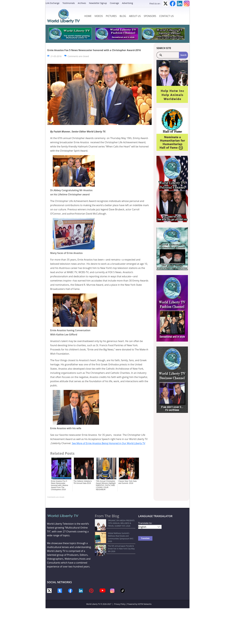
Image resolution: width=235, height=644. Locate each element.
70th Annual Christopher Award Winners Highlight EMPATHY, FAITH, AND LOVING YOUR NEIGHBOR (106, 485)
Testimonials (69, 3)
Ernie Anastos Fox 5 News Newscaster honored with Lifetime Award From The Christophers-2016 (59, 485)
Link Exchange (53, 3)
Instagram (187, 4)
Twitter (166, 4)
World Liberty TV (93, 604)
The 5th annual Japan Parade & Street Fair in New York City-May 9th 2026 (115, 542)
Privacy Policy (120, 604)
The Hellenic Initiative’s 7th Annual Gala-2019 (83, 482)
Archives (82, 3)
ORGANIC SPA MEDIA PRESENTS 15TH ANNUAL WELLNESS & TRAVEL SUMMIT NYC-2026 (114, 523)
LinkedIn (180, 4)
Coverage (114, 3)
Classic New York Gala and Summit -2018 (127, 482)
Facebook (173, 4)
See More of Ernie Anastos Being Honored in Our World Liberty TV (109, 443)
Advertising (127, 3)
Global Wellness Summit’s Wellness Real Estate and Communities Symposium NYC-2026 (113, 533)
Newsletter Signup (98, 3)
